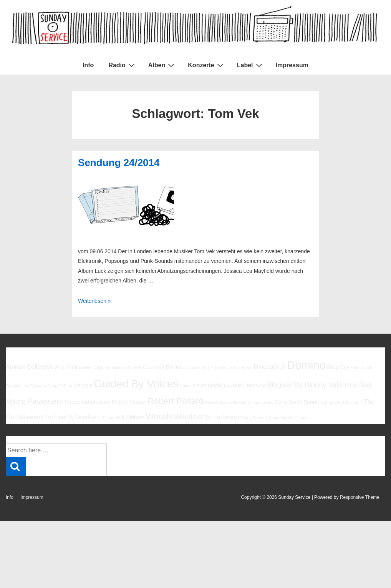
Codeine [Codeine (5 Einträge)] (134, 367)
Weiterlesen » (94, 301)
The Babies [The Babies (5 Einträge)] (331, 402)
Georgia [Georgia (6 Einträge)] (83, 385)
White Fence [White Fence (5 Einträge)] (103, 418)
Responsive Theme (360, 497)
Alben (162, 65)
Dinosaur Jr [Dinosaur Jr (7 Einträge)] (270, 367)
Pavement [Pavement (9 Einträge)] (45, 401)
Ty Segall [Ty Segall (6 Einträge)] (79, 417)
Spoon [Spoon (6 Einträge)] (311, 402)
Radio (122, 65)
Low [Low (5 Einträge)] (228, 386)
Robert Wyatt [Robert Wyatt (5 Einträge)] (217, 402)
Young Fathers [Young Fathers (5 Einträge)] (253, 418)
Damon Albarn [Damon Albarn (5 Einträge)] (240, 367)
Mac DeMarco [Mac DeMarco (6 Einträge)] (249, 385)
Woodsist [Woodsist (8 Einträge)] (189, 417)
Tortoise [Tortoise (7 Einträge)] (56, 417)
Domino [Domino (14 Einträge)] (306, 365)
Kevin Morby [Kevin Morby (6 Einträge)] (208, 385)
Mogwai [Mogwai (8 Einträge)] (280, 385)
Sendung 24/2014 (119, 163)
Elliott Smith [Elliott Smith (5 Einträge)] (361, 367)
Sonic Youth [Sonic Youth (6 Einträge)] (288, 402)
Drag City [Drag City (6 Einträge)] (338, 367)
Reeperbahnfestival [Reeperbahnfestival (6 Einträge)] (88, 402)
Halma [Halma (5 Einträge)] (186, 386)
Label (251, 65)
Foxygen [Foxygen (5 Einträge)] (38, 386)
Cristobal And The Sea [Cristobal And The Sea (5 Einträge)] (205, 367)
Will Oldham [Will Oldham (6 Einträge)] (130, 417)
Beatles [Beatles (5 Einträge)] (86, 367)
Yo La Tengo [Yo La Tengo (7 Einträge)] (222, 417)
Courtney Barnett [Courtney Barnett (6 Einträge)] (163, 367)
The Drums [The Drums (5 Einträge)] (352, 402)
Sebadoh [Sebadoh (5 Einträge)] (238, 402)
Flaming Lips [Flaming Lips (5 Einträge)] (17, 386)
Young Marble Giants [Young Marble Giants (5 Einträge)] (287, 418)
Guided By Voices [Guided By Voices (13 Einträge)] (136, 384)
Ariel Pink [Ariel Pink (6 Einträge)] (66, 367)
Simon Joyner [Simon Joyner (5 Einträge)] (260, 402)
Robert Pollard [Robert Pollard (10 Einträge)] (176, 401)
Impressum (292, 65)
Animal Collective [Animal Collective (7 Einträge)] (30, 367)
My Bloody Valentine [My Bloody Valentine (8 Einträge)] (325, 385)
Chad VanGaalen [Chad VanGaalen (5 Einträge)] (109, 367)
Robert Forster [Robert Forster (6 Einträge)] (129, 402)
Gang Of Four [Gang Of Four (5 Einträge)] (60, 386)
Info (88, 65)
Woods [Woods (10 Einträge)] (159, 416)
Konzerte (206, 65)
